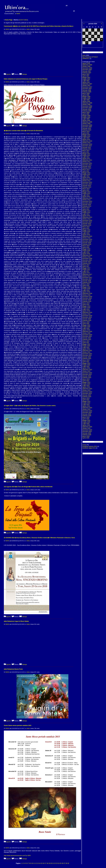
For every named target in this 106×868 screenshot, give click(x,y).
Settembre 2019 (87, 313)
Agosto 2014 (86, 216)
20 (51, 863)
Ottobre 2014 (86, 219)
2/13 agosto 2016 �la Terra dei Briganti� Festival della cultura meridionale (28, 487)
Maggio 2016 (86, 249)
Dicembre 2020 (87, 336)
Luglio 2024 (86, 405)
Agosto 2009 (86, 120)
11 (34, 863)
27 (64, 863)
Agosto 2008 (86, 101)
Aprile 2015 (86, 228)
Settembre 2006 (87, 65)
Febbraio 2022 (87, 359)
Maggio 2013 (86, 192)
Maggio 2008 (86, 97)
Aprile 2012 (86, 171)
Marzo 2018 (86, 284)
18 (47, 863)
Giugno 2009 (86, 117)
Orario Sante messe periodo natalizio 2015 (18, 725)
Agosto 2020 (86, 330)
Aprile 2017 (86, 266)
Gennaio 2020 (87, 319)
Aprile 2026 (86, 438)
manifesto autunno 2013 (90, 446)
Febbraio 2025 (87, 416)
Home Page (9, 20)
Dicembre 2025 (87, 432)
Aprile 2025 (86, 419)
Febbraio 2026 (87, 435)
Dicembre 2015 (87, 241)
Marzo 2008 (86, 93)
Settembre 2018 (87, 293)
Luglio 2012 (86, 176)
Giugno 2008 (86, 98)
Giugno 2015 (86, 232)
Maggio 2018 (86, 287)
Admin (18, 14)
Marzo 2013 (86, 189)
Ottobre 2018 (86, 295)
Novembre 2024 (87, 411)
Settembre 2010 (87, 141)
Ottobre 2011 (86, 162)
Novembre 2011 (87, 163)
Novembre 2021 (87, 354)
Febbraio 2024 (87, 397)
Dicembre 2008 (87, 108)
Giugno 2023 (86, 384)
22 (55, 863)
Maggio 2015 (86, 230)
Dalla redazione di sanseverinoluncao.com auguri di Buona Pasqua (26, 79)
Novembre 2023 (87, 392)
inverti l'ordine (23, 20)
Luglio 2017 (86, 271)
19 (49, 863)
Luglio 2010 (86, 138)
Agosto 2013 (86, 197)
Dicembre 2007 (87, 89)
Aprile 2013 (86, 190)
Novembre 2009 (87, 125)
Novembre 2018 (87, 297)
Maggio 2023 (86, 382)
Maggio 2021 (86, 344)
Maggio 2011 (86, 154)
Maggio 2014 (86, 211)
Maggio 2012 (86, 173)
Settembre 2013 (87, 198)
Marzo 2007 (86, 74)
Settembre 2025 (87, 427)
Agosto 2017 (86, 273)
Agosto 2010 (86, 139)
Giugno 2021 (86, 346)
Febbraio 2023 (87, 378)
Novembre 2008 (87, 106)
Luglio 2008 (86, 100)
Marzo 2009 (86, 112)
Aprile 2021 (86, 343)
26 (63, 863)
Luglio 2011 (86, 157)
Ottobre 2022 (86, 371)
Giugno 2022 (86, 365)
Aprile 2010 (86, 133)
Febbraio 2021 (87, 339)
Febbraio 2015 (87, 225)
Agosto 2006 (86, 63)
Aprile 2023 (86, 381)
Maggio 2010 (86, 135)
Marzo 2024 (86, 398)
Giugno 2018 (86, 289)
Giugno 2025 (86, 422)
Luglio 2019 (86, 309)
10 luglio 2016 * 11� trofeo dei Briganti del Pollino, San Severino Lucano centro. (30, 406)
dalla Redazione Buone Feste (13, 669)
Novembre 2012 (87, 182)
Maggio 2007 (86, 78)
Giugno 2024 (86, 403)
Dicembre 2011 (87, 165)
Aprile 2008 (86, 95)
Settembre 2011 (87, 160)
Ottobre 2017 (86, 276)
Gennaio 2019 (87, 300)
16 (44, 863)
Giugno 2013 (86, 193)
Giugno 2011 (86, 155)
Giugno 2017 (86, 270)
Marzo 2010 (86, 132)
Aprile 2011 (86, 152)
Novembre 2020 (87, 335)
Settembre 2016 (87, 255)
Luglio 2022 (86, 366)
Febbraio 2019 (87, 301)
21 (53, 863)
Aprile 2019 (86, 305)
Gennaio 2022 (87, 357)
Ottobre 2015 (86, 238)
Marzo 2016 (86, 246)
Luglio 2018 (86, 290)
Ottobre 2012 (86, 181)
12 (36, 863)
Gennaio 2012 (87, 166)
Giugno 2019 (86, 308)
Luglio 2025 (86, 424)
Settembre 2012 (87, 179)
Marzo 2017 (86, 265)
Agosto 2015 (86, 235)
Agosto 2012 (86, 178)
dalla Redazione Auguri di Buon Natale (16, 621)
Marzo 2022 (86, 360)
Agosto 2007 (86, 82)
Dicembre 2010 (87, 146)
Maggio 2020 (86, 325)
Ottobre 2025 (86, 428)
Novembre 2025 (87, 430)
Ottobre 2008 (86, 105)
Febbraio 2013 (87, 187)
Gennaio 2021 (87, 338)
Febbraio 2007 (87, 73)
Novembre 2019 (87, 316)
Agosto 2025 (86, 425)
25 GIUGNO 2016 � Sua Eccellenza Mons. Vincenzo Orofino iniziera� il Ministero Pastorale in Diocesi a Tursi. (39, 538)
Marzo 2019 (86, 303)
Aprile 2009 (86, 114)
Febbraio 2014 (87, 206)
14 (40, 863)
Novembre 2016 (87, 259)
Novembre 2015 (87, 239)
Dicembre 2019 (87, 317)
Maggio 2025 (86, 420)
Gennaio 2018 (87, 281)
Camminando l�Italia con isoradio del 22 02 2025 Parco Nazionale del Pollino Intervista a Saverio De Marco (39, 26)
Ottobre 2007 (86, 85)
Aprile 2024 (86, 400)
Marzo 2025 (86, 417)
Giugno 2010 (86, 136)
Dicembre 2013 (87, 203)
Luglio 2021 (86, 347)
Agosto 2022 (86, 368)
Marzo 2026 (86, 436)
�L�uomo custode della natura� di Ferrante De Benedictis (23, 131)
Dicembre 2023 (87, 393)
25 (61, 863)
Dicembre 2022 (87, 374)
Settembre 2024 (87, 408)
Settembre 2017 (87, 274)
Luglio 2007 (86, 81)
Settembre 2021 (87, 351)
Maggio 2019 (86, 306)
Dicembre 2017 (87, 279)
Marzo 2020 (86, 322)
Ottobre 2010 (86, 143)
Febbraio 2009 (87, 111)
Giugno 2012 (86, 174)
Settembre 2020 (87, 332)
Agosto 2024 (86, 406)
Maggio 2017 (86, 268)
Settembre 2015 (87, 236)
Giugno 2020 (86, 327)
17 (46, 863)
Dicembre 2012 (87, 184)
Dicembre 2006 (87, 70)
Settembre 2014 (87, 217)
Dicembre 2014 (87, 222)
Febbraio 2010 (87, 130)
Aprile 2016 (86, 247)
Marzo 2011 (86, 151)
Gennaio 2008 (87, 90)
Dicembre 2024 (87, 413)
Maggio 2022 (86, 363)
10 (32, 863)
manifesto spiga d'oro (89, 448)
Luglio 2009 (86, 119)
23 (57, 863)
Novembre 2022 (87, 373)
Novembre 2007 (87, 87)
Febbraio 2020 (87, 320)
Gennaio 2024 (87, 395)
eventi (84, 445)
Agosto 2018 (86, 292)
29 (68, 863)
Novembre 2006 (87, 68)
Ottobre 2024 (86, 409)
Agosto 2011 (86, 159)
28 (66, 863)
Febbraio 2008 (87, 92)
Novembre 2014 (87, 220)
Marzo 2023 (86, 379)
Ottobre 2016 (86, 257)
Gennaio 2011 (87, 147)
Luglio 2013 (86, 195)
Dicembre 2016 (87, 260)
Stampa (23, 74)
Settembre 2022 (87, 370)
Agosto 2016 (86, 254)
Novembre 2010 (87, 144)
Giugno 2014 (86, 212)
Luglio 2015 (86, 233)
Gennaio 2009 (87, 109)
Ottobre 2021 (86, 352)
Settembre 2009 (87, 122)
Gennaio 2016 (87, 243)
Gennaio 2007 (87, 71)
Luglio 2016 (86, 252)
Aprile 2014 (86, 209)
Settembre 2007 (87, 84)
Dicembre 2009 (87, 127)
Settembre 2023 (87, 389)
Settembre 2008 (87, 103)
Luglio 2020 (86, 328)
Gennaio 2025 (87, 414)
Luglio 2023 (86, 386)
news (28, 29)
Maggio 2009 (86, 116)
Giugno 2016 (86, 251)
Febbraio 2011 (87, 149)
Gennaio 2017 (87, 262)
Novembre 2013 (87, 201)
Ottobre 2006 (86, 66)
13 (38, 863)
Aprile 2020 (86, 324)
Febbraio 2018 (87, 282)
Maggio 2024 (86, 401)
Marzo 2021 (86, 341)
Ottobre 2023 (86, 390)
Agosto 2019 (86, 311)
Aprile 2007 (86, 76)
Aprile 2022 (86, 362)
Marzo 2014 (86, 208)
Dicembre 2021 (87, 355)
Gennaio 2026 (87, 433)
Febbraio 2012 (87, 168)
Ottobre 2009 (86, 124)
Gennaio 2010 (87, 128)
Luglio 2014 (86, 214)
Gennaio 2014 (87, 205)
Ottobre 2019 (86, 314)
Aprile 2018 (86, 286)
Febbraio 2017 (87, 263)
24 (59, 863)
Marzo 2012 (86, 170)
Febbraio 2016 (87, 244)
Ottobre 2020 (86, 333)
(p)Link (7, 74)
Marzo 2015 (86, 227)
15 (42, 863)
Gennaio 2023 (87, 376)
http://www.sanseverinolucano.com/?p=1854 (17, 856)
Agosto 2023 (86, 387)
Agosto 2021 (86, 349)
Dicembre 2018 (87, 298)
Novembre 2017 (87, 278)
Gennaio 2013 (87, 186)
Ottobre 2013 (86, 200)
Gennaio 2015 (87, 224)
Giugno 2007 (86, 79)
